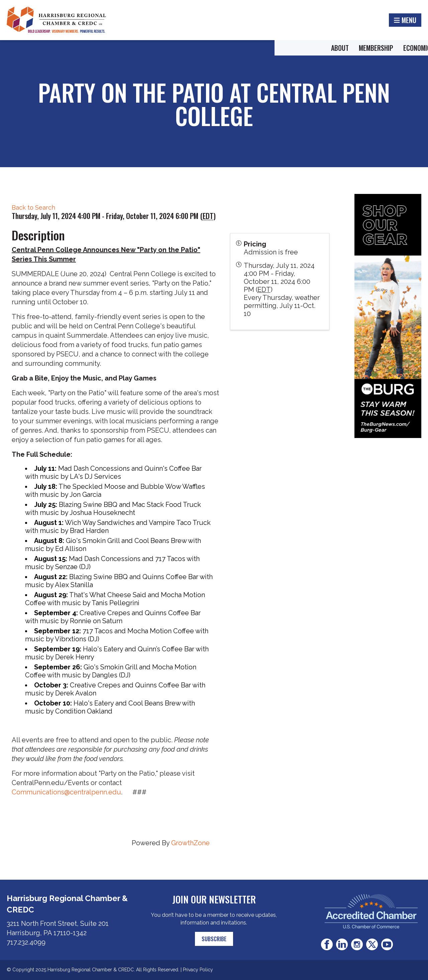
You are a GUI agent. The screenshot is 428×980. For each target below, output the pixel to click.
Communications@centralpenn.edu (66, 792)
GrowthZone (190, 843)
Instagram (357, 944)
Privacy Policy (198, 970)
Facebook (327, 944)
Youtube (387, 944)
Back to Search (33, 207)
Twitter (372, 944)
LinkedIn (342, 944)
